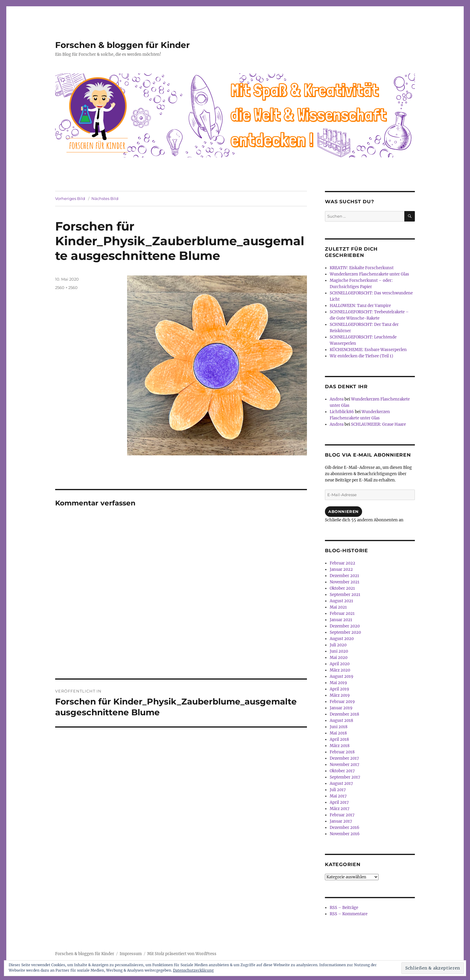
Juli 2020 (338, 645)
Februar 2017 (342, 815)
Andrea (337, 399)
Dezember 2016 (345, 828)
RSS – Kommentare (349, 914)
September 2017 (345, 777)
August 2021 (341, 601)
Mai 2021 (338, 607)
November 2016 (345, 834)
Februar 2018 (342, 752)
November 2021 (345, 582)
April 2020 (340, 664)
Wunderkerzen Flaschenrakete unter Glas (369, 274)
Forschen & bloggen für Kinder (122, 45)
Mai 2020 (339, 658)
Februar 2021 (342, 614)
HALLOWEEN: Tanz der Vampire (360, 306)
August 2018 (341, 721)
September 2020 (345, 632)
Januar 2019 (341, 708)
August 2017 (341, 783)
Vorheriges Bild (70, 198)
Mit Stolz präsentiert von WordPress (182, 954)
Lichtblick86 (342, 412)
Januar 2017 (341, 821)
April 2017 (339, 802)
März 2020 (340, 670)
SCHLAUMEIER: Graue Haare (378, 424)
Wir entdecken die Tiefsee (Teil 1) (361, 356)
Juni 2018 (339, 727)
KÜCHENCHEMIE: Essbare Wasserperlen (368, 350)
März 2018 (340, 746)
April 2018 (339, 739)
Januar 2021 (341, 620)
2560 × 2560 (66, 287)
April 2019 (339, 689)
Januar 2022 (341, 569)
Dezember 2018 (344, 714)
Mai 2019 (338, 683)
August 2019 (342, 676)
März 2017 (340, 809)
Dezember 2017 (344, 758)
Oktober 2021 (342, 588)
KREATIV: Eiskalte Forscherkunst (362, 268)
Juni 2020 (339, 651)
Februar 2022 (342, 563)
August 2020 (342, 639)
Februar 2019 (342, 702)
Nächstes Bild (105, 198)
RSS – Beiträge (344, 908)
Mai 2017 (338, 796)
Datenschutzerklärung (193, 970)
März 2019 (340, 695)
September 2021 (345, 595)
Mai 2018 (338, 733)
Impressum (131, 954)
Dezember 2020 (345, 626)
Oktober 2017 (342, 771)
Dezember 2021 (344, 576)
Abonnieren (344, 511)
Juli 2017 (338, 790)
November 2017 (345, 765)
